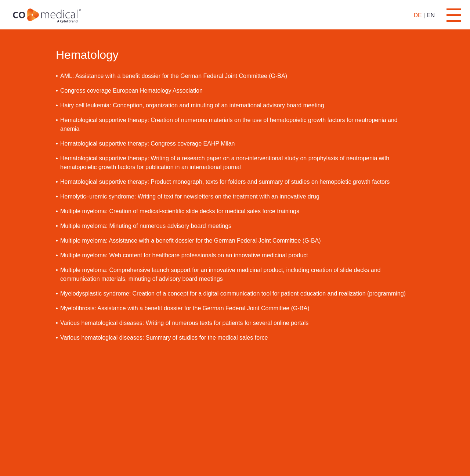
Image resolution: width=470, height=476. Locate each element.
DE (417, 15)
